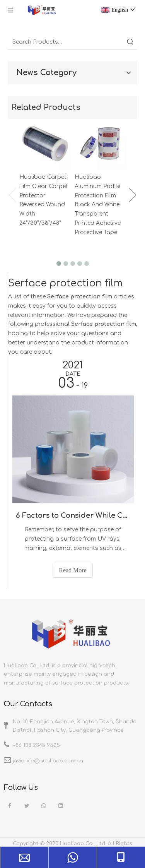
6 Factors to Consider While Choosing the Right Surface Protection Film (73, 515)
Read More (73, 570)
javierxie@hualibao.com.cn (48, 761)
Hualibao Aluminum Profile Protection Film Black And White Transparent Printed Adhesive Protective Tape (98, 205)
